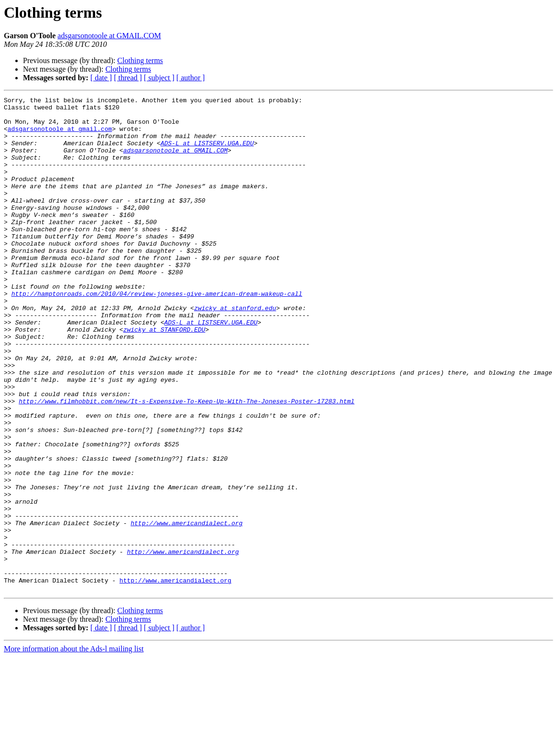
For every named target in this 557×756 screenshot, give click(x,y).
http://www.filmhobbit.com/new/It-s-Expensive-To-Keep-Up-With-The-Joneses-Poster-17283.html (186, 463)
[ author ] (191, 78)
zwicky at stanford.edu (235, 351)
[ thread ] (128, 78)
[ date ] (101, 78)
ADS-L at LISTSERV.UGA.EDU (207, 153)
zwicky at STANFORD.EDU (164, 377)
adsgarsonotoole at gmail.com (60, 136)
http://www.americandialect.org (186, 609)
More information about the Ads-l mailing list (74, 748)
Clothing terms (140, 60)
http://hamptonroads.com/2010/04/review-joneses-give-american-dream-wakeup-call (157, 334)
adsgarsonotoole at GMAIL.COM (109, 36)
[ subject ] (159, 78)
